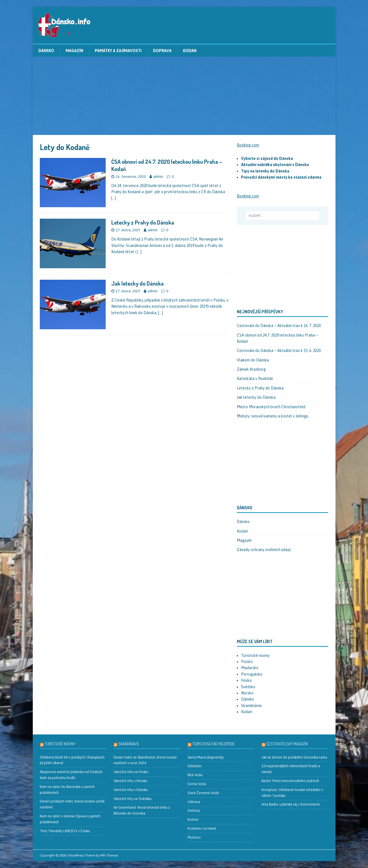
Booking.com (248, 145)
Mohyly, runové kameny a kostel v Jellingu (273, 416)
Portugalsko (252, 674)
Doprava (162, 51)
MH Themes (109, 855)
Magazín (74, 51)
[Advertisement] (184, 96)
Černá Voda (197, 784)
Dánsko (46, 51)
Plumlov (194, 837)
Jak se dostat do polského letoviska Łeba (294, 757)
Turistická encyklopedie (214, 744)
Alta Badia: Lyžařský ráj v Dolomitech (291, 804)
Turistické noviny (255, 655)
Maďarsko (250, 668)
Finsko (246, 680)
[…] (114, 198)
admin (158, 177)
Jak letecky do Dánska (137, 283)
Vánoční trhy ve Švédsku (133, 799)
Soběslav (195, 766)
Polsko (247, 662)
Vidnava (194, 802)
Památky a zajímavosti (118, 51)
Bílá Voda (195, 775)
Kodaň (190, 51)
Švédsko (248, 687)
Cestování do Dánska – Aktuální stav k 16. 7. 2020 (279, 326)
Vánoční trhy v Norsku (130, 781)
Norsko (247, 693)
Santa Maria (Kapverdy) (206, 757)
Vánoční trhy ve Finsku (131, 772)
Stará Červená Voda (203, 793)
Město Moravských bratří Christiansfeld (271, 407)
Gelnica (194, 810)
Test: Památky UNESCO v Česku (65, 831)
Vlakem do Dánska (253, 360)
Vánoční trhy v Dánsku (131, 790)
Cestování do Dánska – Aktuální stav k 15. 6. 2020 (279, 351)
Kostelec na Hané (202, 828)
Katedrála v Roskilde (255, 379)
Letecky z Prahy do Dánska (143, 222)
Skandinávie (251, 706)
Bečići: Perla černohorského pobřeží (290, 781)
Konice (193, 819)
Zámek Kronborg (251, 369)
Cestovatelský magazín (287, 744)
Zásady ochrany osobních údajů (264, 550)
